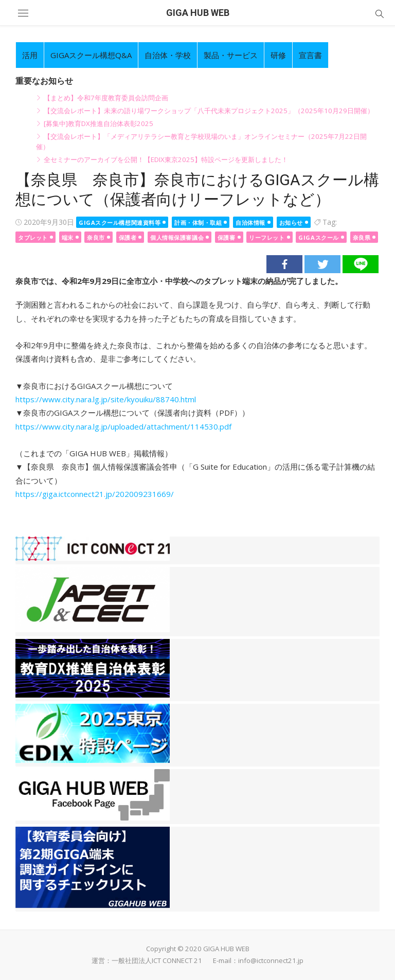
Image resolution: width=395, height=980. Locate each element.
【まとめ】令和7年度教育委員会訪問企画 (106, 98)
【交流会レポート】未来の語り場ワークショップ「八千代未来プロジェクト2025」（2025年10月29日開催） (209, 111)
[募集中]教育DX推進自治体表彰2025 (98, 123)
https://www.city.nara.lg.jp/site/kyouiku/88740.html (106, 399)
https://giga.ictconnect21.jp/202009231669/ (95, 494)
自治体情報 (250, 222)
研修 (278, 55)
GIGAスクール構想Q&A (91, 55)
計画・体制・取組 (198, 222)
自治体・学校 (168, 55)
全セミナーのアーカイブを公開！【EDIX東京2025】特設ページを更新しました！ (166, 159)
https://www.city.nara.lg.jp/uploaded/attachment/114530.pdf (123, 426)
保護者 (128, 237)
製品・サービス (231, 55)
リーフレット (267, 237)
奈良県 (362, 237)
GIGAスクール (318, 237)
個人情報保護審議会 (177, 237)
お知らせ (291, 222)
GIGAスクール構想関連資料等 (120, 222)
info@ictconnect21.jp (271, 960)
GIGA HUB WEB (198, 13)
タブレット (33, 237)
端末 (68, 237)
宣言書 (310, 55)
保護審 (227, 237)
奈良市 (96, 237)
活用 (30, 55)
